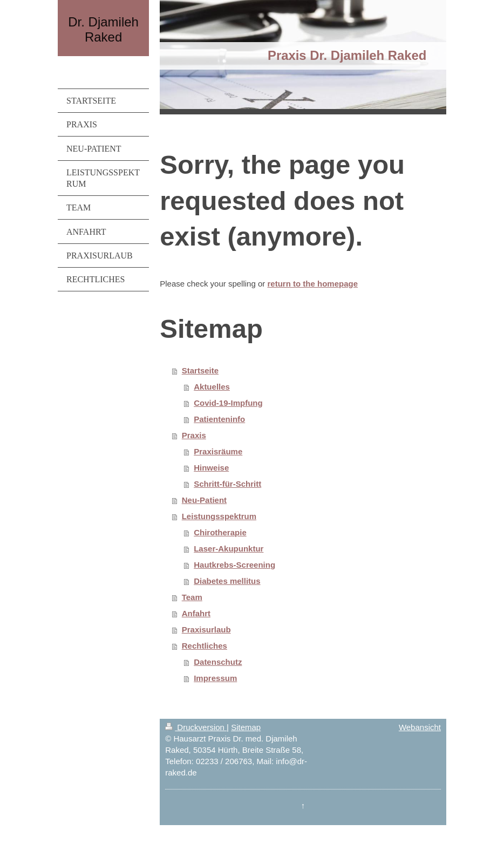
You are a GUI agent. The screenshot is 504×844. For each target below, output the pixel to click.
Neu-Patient (204, 500)
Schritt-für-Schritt (227, 484)
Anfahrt (196, 613)
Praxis (194, 435)
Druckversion (196, 727)
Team (192, 597)
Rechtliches (205, 646)
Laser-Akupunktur (229, 549)
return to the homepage (312, 284)
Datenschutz (218, 662)
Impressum (215, 678)
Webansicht (420, 727)
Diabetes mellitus (227, 581)
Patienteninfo (219, 419)
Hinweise (211, 468)
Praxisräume (218, 451)
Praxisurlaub (206, 629)
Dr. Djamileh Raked (103, 29)
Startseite (200, 370)
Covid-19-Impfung (228, 403)
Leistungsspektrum (219, 516)
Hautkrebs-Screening (234, 565)
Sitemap (246, 727)
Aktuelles (212, 387)
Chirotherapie (220, 532)
